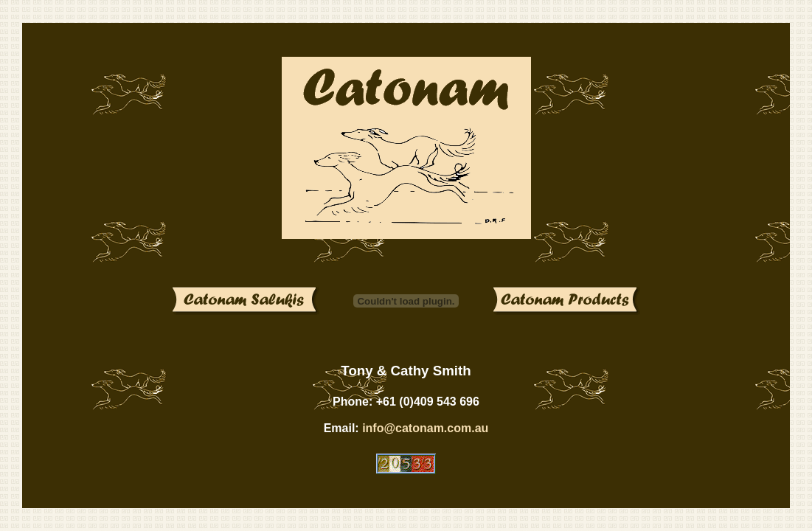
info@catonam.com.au (425, 428)
